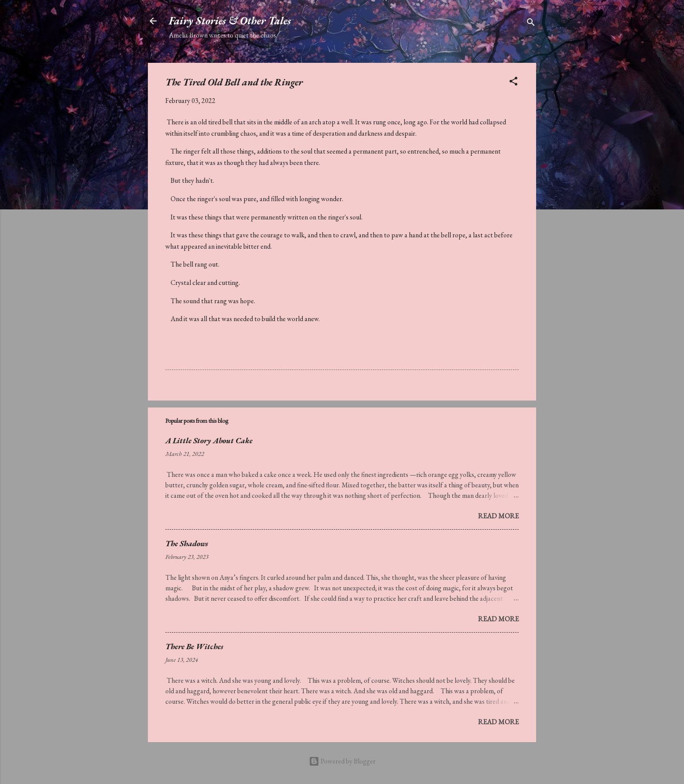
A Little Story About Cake (209, 440)
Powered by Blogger (342, 761)
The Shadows (187, 543)
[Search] (531, 24)
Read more (498, 516)
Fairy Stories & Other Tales (230, 21)
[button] (513, 83)
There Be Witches (194, 646)
